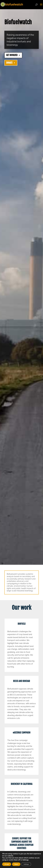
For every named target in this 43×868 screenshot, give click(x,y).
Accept (7, 864)
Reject (16, 864)
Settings (26, 864)
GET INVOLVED (12, 55)
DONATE (9, 63)
